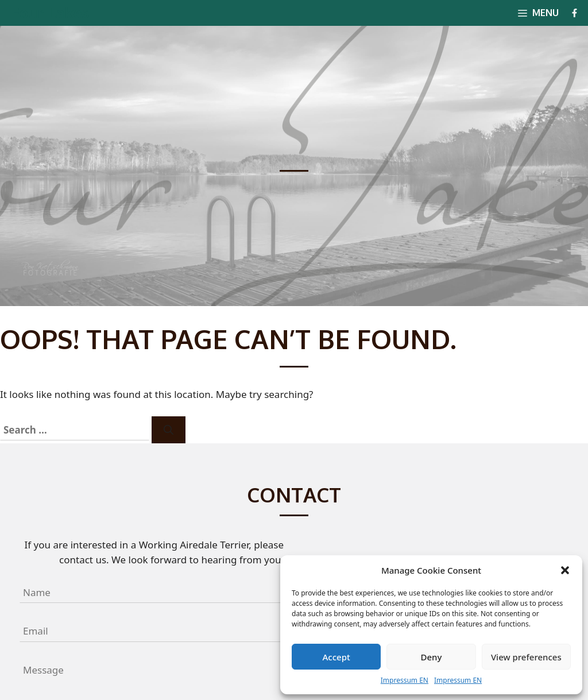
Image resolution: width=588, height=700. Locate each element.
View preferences (526, 657)
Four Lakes (50, 13)
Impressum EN (405, 680)
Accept (336, 657)
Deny (432, 657)
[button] (565, 570)
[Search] (169, 430)
